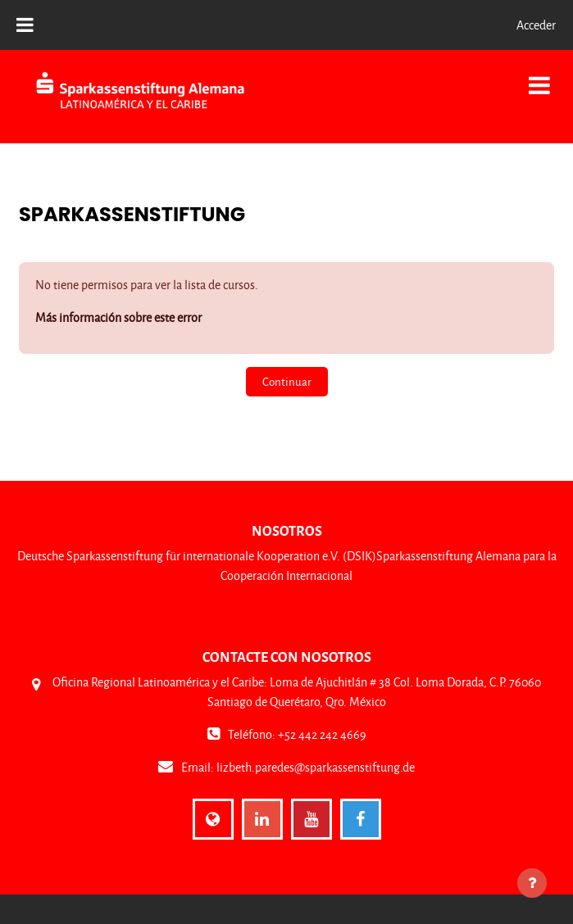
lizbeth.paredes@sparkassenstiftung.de (316, 767)
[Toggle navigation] (539, 77)
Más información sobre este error (118, 317)
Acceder (536, 25)
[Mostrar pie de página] (532, 883)
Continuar (287, 381)
